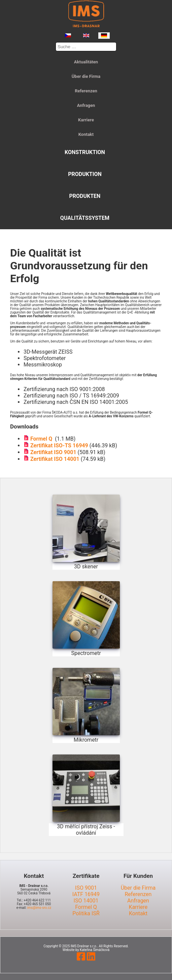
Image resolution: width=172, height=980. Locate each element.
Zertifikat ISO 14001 (55, 459)
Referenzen (86, 91)
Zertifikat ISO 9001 (53, 452)
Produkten (85, 196)
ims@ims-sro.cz (39, 908)
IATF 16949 (86, 894)
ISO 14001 (86, 901)
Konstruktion (85, 152)
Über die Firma (86, 76)
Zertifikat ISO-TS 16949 (59, 446)
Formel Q (43, 439)
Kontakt (86, 134)
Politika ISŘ (86, 913)
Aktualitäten (86, 62)
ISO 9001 (86, 888)
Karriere (86, 120)
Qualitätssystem (85, 218)
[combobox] (86, 47)
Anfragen (86, 105)
